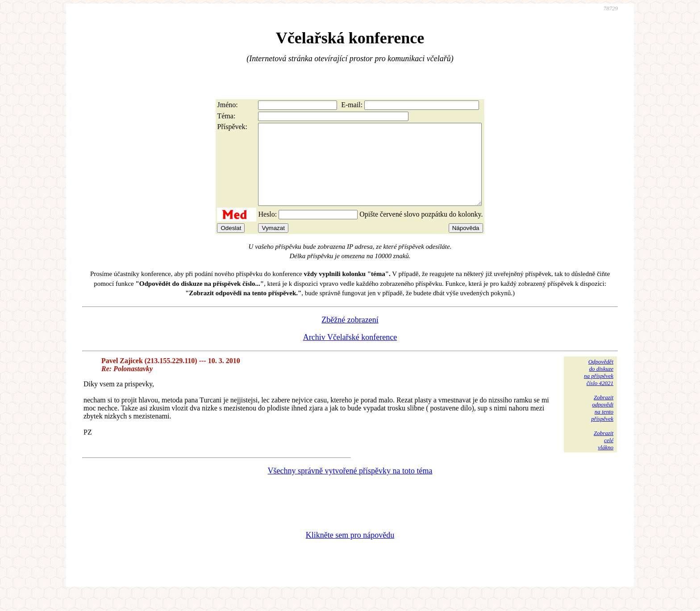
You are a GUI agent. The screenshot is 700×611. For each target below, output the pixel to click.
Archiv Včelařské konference (350, 353)
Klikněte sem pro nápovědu (350, 551)
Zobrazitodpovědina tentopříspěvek (602, 424)
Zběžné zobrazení (350, 336)
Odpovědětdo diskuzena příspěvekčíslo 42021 (599, 388)
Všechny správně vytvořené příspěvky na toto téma (350, 487)
